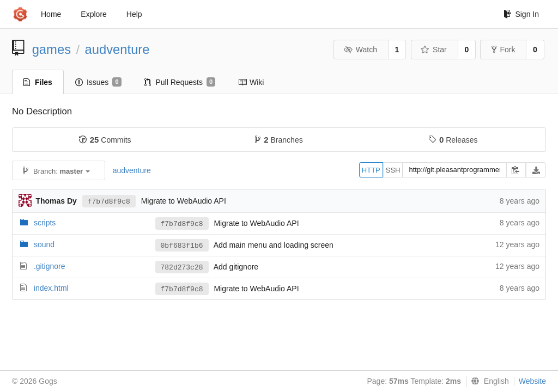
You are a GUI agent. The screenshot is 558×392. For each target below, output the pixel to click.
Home (51, 14)
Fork (503, 50)
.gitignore (50, 266)
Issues (98, 82)
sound (44, 244)
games (51, 49)
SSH (393, 170)
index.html (51, 288)
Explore (93, 14)
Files (38, 82)
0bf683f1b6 (182, 246)
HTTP (371, 170)
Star (434, 50)
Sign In (521, 14)
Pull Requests (180, 82)
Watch (360, 50)
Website (532, 381)
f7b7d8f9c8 (109, 202)
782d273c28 (182, 268)
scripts (45, 223)
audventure (117, 49)
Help (134, 14)
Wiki (251, 82)
